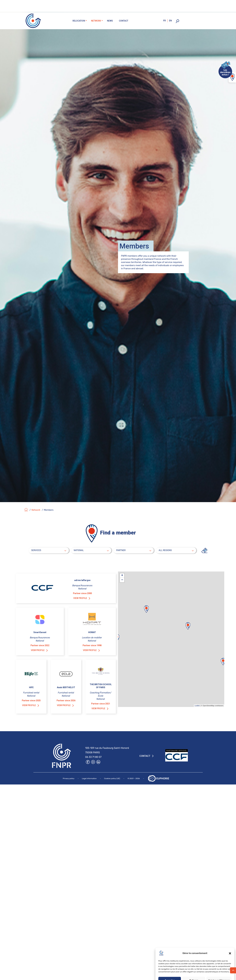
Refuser (194, 968)
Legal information (89, 491)
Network (96, 9)
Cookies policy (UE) (112, 491)
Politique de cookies (183, 975)
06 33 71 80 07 (93, 469)
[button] (230, 941)
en (170, 8)
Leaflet (197, 418)
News (110, 9)
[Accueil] (26, 222)
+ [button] (122, 288)
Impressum (211, 975)
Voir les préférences (219, 968)
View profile (80, 310)
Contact (124, 9)
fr (165, 8)
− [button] (122, 292)
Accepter (170, 968)
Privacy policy (199, 975)
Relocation (79, 9)
